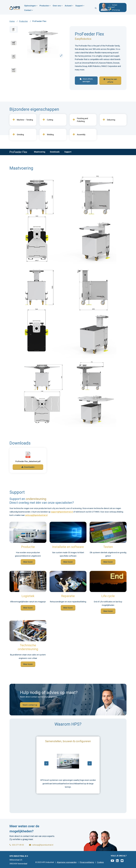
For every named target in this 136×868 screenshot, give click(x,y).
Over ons (57, 6)
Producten (44, 6)
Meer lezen (28, 562)
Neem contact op (30, 705)
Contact (28, 10)
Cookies (100, 862)
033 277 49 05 (17, 845)
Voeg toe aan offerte (110, 81)
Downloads (55, 152)
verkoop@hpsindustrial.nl (36, 515)
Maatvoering (40, 152)
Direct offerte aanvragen (86, 80)
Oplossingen (30, 6)
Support (79, 6)
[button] (116, 10)
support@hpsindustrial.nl (62, 512)
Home (12, 21)
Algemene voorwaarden (67, 862)
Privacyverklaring (87, 862)
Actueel (68, 6)
